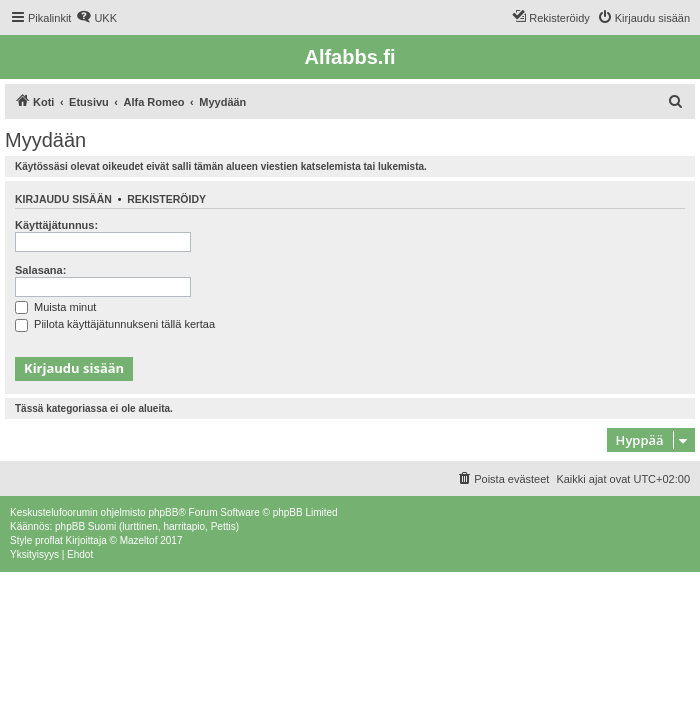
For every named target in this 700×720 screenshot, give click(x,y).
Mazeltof (139, 540)
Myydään (45, 140)
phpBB (163, 512)
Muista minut (55, 307)
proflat (49, 540)
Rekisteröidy (166, 199)
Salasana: (40, 270)
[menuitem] (96, 18)
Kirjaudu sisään (63, 199)
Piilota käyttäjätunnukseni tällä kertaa (115, 324)
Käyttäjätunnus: (56, 225)
